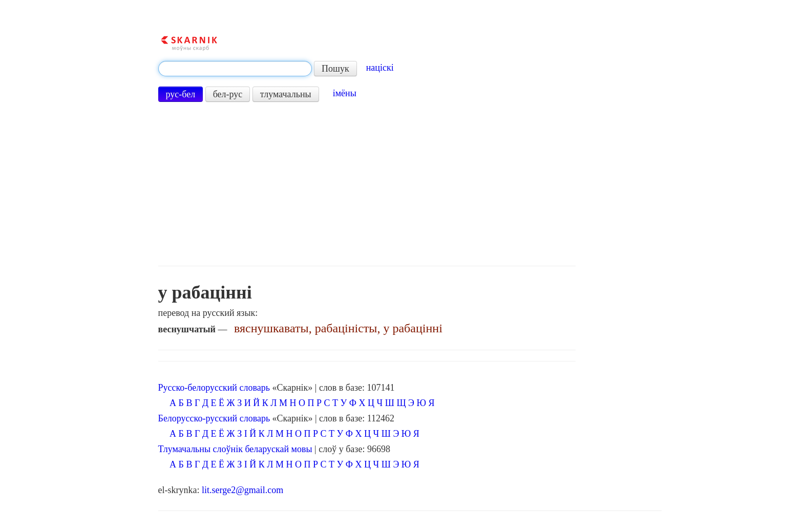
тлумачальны (286, 94)
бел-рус (228, 94)
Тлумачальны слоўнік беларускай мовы (235, 449)
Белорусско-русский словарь (214, 418)
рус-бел (181, 94)
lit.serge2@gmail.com (242, 490)
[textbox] (235, 69)
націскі (380, 68)
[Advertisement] (367, 184)
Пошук (335, 69)
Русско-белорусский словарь (214, 388)
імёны (345, 93)
